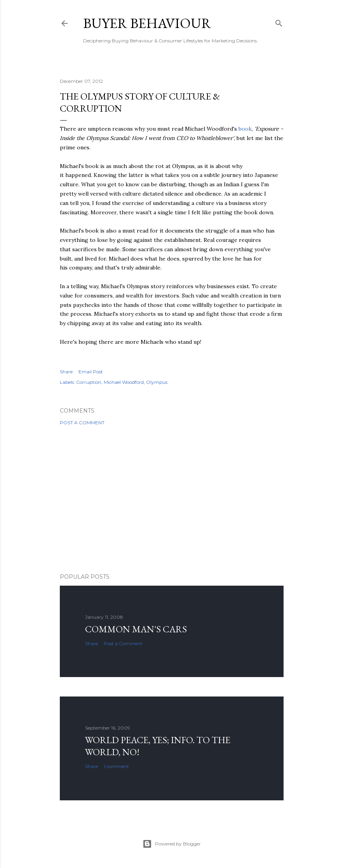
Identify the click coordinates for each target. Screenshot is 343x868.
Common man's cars (136, 629)
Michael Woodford (124, 382)
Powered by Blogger (172, 844)
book (245, 129)
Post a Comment (82, 423)
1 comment (116, 766)
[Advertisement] (172, 499)
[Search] (279, 22)
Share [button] (66, 372)
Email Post (91, 372)
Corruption (89, 382)
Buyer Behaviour (147, 23)
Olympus (157, 382)
